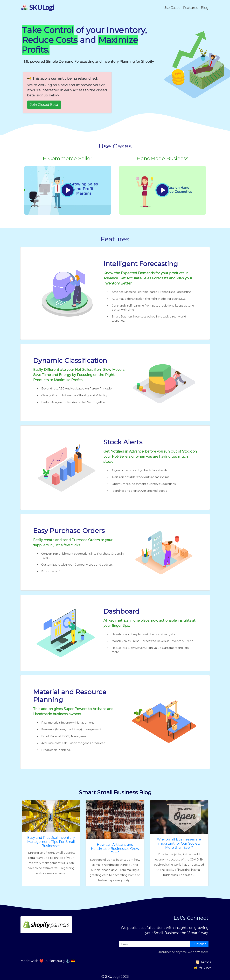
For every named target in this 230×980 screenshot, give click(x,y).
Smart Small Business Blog (115, 792)
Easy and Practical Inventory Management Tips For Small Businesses (51, 842)
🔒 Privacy (202, 967)
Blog (205, 8)
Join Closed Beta (44, 105)
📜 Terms (203, 962)
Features (191, 8)
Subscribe (199, 944)
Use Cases (172, 8)
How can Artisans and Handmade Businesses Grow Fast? (115, 849)
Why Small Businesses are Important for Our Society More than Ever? (179, 843)
